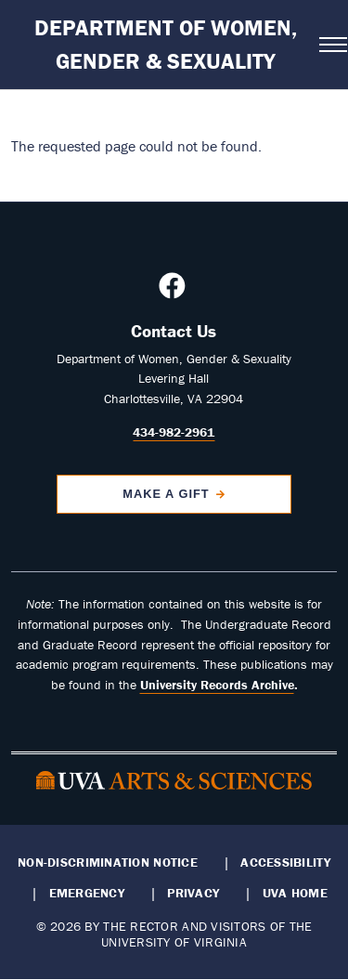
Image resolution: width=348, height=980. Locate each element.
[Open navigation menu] (328, 45)
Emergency (87, 893)
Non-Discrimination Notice (108, 862)
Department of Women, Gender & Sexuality (166, 44)
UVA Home (295, 893)
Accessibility (285, 862)
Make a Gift (166, 494)
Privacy (193, 893)
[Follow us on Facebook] (174, 291)
